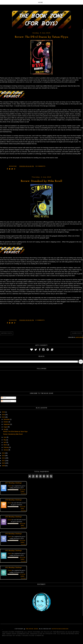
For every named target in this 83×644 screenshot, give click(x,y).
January (6, 450)
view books (23, 494)
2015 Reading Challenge (13, 517)
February (6, 447)
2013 (4, 456)
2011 (4, 461)
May (5, 440)
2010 (4, 463)
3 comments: (40, 320)
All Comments (6, 401)
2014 (4, 453)
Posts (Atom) (79, 337)
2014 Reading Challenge (13, 534)
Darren (10, 486)
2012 (4, 458)
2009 (4, 466)
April (5, 442)
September (7, 424)
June (5, 437)
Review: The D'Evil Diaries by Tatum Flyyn (42, 37)
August (6, 427)
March (6, 445)
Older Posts (77, 333)
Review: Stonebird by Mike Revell (41, 181)
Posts (4, 398)
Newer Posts (7, 333)
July (5, 429)
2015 (4, 417)
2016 (4, 415)
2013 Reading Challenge (13, 550)
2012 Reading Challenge (13, 567)
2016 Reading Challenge (13, 500)
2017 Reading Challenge (13, 483)
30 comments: (41, 166)
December (7, 419)
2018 (4, 412)
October (6, 422)
